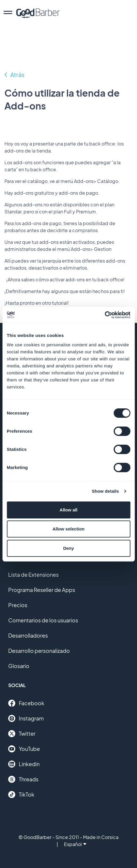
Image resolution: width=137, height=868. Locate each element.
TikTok (21, 795)
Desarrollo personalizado (39, 651)
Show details (105, 491)
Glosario (19, 666)
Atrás (17, 75)
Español (75, 844)
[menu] (8, 13)
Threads (23, 779)
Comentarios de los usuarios (43, 620)
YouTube (24, 749)
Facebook (26, 703)
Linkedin (24, 764)
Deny (68, 548)
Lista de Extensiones (33, 575)
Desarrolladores (28, 635)
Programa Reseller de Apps (42, 590)
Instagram (26, 718)
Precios (18, 605)
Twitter (22, 734)
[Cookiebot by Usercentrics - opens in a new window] (105, 315)
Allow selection (68, 529)
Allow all (68, 510)
